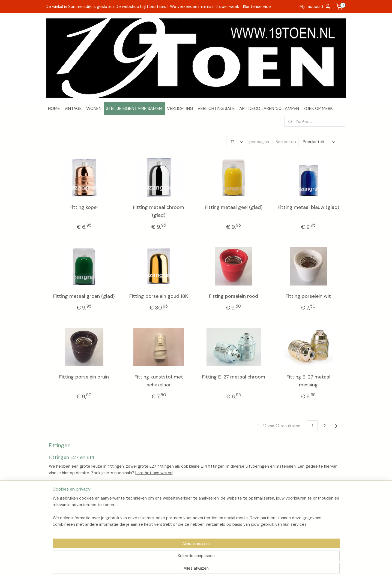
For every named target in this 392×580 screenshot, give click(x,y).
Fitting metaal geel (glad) (233, 207)
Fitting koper (84, 207)
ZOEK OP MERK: (318, 108)
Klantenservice (257, 7)
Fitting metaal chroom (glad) (159, 211)
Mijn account (315, 7)
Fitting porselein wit (308, 296)
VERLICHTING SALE (216, 108)
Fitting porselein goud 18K (159, 296)
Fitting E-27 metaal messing (308, 381)
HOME (54, 108)
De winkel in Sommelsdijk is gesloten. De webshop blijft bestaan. (106, 7)
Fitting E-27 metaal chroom (233, 377)
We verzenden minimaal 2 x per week (204, 7)
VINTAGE (73, 108)
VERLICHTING (180, 108)
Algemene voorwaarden (70, 516)
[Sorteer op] (318, 142)
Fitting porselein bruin (84, 377)
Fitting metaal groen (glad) (84, 296)
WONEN (94, 108)
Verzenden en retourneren (72, 510)
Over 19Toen (59, 504)
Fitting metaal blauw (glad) (308, 207)
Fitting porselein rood (234, 296)
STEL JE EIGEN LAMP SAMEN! (134, 108)
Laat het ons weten (154, 473)
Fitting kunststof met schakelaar (158, 381)
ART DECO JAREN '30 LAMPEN (269, 108)
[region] (160, 557)
